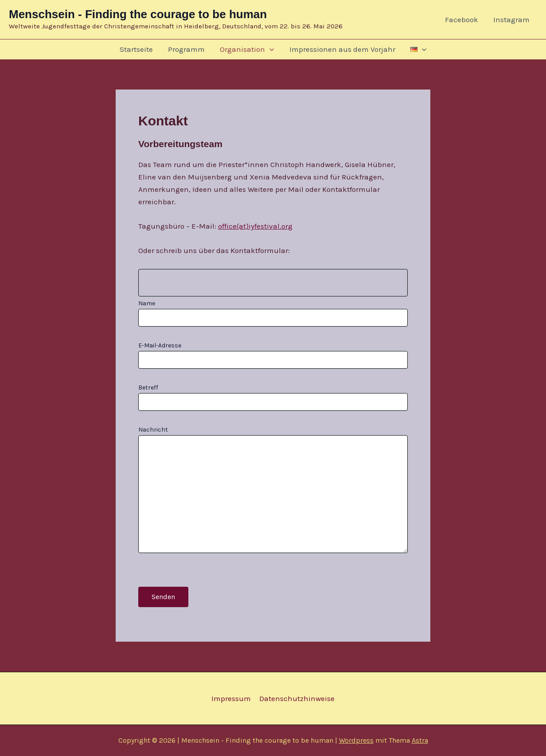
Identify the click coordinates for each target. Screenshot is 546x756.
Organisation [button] (247, 49)
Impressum (232, 698)
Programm (186, 49)
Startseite (136, 49)
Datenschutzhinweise (296, 698)
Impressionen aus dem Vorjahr (342, 49)
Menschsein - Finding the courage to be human (138, 14)
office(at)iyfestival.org (255, 226)
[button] (269, 49)
